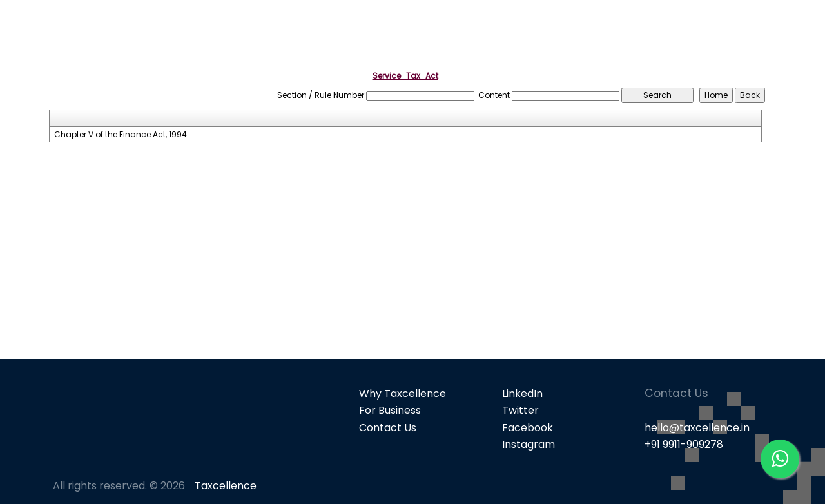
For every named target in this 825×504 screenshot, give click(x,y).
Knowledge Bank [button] (754, 33)
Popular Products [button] (588, 33)
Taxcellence (226, 486)
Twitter (520, 410)
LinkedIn (522, 393)
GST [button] (672, 33)
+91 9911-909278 (684, 444)
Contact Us (388, 428)
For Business (390, 410)
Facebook (528, 428)
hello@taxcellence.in (697, 428)
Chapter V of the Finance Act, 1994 (121, 135)
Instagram (529, 444)
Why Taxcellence (403, 393)
